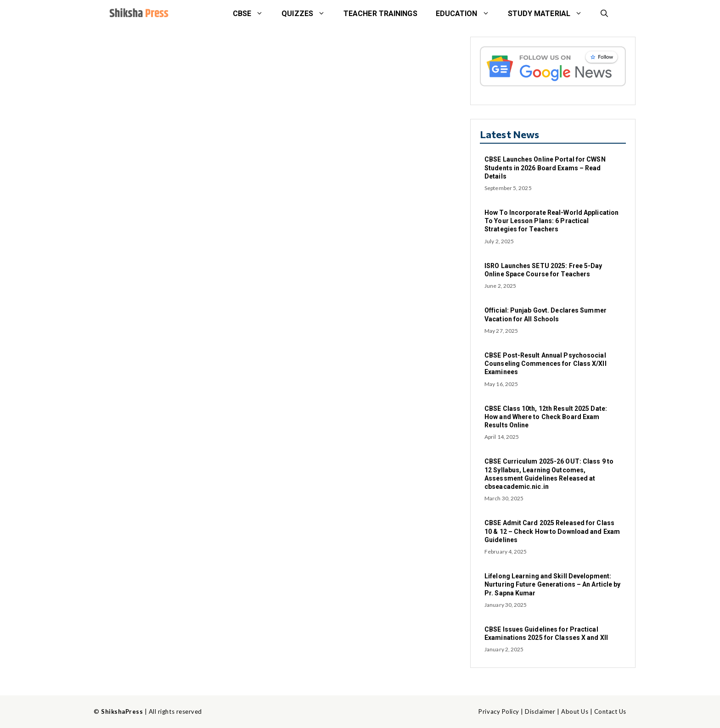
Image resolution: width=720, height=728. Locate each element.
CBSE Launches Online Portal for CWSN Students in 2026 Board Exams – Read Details (545, 168)
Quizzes (308, 14)
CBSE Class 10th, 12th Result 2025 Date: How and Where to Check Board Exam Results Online (546, 417)
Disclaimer (540, 711)
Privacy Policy (499, 711)
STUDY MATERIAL (550, 14)
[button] (604, 14)
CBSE (253, 14)
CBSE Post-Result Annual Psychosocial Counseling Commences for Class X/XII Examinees (546, 364)
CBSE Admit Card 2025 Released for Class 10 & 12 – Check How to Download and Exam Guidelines (552, 531)
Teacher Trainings (380, 14)
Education (467, 14)
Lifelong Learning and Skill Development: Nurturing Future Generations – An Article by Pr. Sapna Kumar (552, 584)
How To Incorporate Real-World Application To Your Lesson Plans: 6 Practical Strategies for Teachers (551, 221)
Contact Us (610, 711)
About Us (575, 711)
